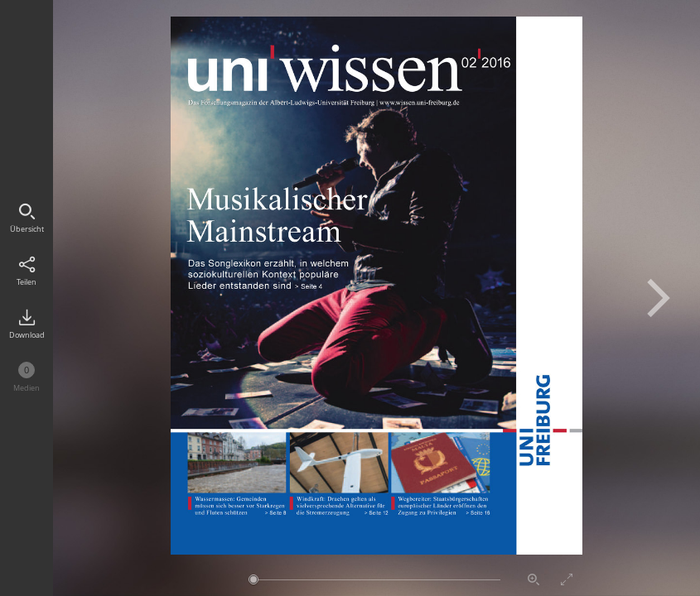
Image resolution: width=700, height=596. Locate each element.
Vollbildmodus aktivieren (567, 579)
